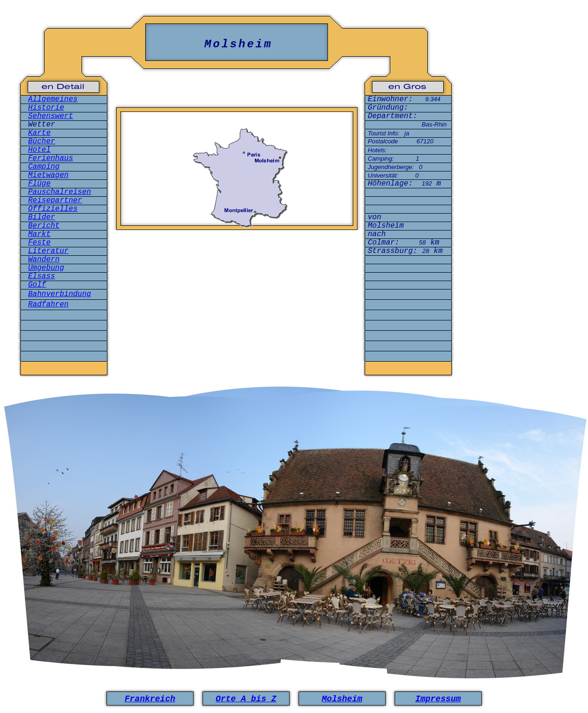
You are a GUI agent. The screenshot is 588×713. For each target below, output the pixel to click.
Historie (46, 108)
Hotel (39, 150)
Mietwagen (48, 175)
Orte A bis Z (246, 699)
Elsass (42, 276)
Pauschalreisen (60, 192)
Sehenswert (51, 116)
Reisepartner (55, 201)
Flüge (39, 184)
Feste (39, 243)
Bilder (42, 217)
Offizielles (53, 209)
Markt (39, 234)
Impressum (438, 699)
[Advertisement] (237, 278)
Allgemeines (53, 99)
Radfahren (48, 305)
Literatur (48, 251)
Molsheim (342, 699)
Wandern (44, 260)
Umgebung (46, 268)
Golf (37, 285)
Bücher (42, 141)
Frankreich (150, 699)
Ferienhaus (51, 158)
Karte (39, 133)
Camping (44, 167)
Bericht (44, 226)
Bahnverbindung (60, 294)
